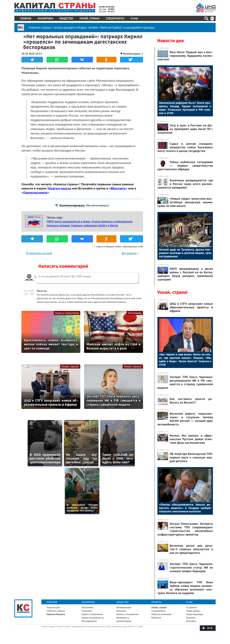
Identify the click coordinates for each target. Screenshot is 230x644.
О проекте (192, 607)
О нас (134, 18)
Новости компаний (161, 614)
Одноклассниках (35, 192)
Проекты (156, 602)
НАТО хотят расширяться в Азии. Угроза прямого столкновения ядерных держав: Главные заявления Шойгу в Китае (90, 223)
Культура (121, 611)
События (52, 602)
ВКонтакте (118, 188)
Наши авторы (193, 611)
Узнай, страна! (90, 18)
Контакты (191, 621)
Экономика (135, 313)
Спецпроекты (115, 18)
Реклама (191, 618)
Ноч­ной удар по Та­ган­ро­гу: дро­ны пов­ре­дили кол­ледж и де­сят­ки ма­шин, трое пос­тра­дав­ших (185, 253)
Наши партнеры (195, 614)
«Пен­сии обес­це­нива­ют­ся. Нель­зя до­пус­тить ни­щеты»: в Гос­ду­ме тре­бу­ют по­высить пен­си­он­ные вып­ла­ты (185, 508)
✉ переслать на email (39, 253)
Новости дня (170, 41)
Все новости (129, 253)
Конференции (124, 607)
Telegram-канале (59, 188)
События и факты (56, 611)
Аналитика (45, 18)
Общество (66, 18)
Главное (26, 18)
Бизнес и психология (127, 614)
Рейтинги (156, 618)
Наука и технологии (67, 313)
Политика (87, 611)
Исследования (89, 621)
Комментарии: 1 (133, 54)
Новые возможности (93, 618)
